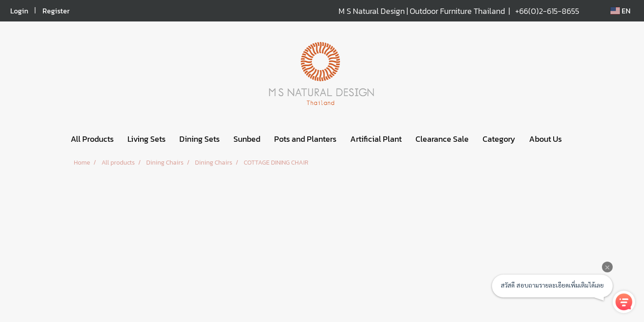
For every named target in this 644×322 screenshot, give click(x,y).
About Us (545, 139)
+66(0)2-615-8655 (547, 11)
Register (56, 11)
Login (19, 11)
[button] (576, 139)
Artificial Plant (376, 139)
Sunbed (247, 139)
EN (621, 11)
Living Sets (146, 139)
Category (499, 139)
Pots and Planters (305, 139)
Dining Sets (199, 139)
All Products (92, 139)
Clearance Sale (442, 139)
